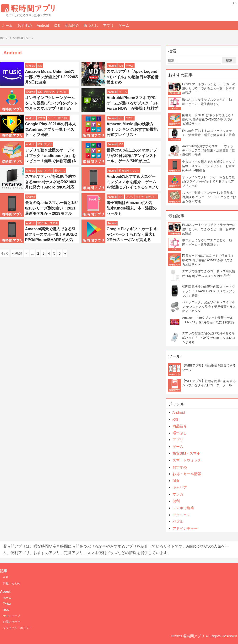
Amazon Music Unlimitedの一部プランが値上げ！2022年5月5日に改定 (51, 77)
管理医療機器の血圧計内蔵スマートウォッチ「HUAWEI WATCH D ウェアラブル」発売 (209, 291)
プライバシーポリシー (17, 628)
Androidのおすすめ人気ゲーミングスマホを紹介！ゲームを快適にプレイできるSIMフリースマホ (133, 184)
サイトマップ (11, 616)
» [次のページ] (65, 253)
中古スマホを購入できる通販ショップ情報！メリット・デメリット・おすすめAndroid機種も (208, 166)
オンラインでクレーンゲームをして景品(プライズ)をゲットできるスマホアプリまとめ (51, 103)
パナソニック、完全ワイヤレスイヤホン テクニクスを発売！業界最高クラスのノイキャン (209, 306)
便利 (176, 501)
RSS (6, 610)
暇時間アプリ (194, 636)
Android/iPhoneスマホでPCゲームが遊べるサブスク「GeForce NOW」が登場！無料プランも (132, 106)
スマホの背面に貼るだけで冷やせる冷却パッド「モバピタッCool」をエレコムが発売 (209, 338)
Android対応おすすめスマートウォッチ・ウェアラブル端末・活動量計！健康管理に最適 (208, 150)
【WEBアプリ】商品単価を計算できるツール (209, 368)
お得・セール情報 (187, 474)
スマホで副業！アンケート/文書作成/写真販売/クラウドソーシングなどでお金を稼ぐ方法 (209, 197)
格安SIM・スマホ (129, 171)
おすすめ (25, 25)
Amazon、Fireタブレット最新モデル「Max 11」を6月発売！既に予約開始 (208, 320)
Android (43, 25)
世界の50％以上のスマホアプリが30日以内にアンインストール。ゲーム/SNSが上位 (132, 156)
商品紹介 (72, 25)
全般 (6, 577)
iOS (57, 25)
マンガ (140, 197)
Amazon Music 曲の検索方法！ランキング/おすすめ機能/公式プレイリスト (133, 129)
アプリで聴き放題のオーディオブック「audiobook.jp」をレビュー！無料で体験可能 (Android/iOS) (51, 158)
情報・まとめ (11, 583)
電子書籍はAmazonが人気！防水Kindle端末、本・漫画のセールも (132, 208)
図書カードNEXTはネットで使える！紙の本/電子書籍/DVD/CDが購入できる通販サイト (208, 119)
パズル (178, 521)
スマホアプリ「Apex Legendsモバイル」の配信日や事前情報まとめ (133, 77)
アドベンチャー (185, 528)
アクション (181, 515)
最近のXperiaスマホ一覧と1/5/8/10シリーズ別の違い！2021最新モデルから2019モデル (51, 208)
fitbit (176, 481)
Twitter (7, 604)
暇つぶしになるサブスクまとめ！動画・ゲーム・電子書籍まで (207, 102)
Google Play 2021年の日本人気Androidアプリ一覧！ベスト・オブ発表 (51, 129)
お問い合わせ (11, 622)
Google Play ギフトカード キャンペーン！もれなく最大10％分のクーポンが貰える (132, 234)
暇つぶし (91, 25)
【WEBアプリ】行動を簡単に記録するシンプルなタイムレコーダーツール (209, 383)
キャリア (180, 487)
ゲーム (124, 25)
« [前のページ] (27, 253)
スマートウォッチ (187, 460)
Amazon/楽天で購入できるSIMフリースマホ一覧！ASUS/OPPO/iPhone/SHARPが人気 (51, 234)
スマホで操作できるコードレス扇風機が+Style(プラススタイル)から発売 (208, 273)
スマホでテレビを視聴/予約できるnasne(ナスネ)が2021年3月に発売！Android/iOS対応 (51, 182)
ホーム (7, 25)
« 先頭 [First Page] (17, 253)
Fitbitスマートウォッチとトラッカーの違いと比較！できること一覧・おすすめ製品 (209, 88)
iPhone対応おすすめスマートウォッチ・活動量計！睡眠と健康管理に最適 (208, 133)
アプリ (108, 25)
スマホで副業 (183, 508)
